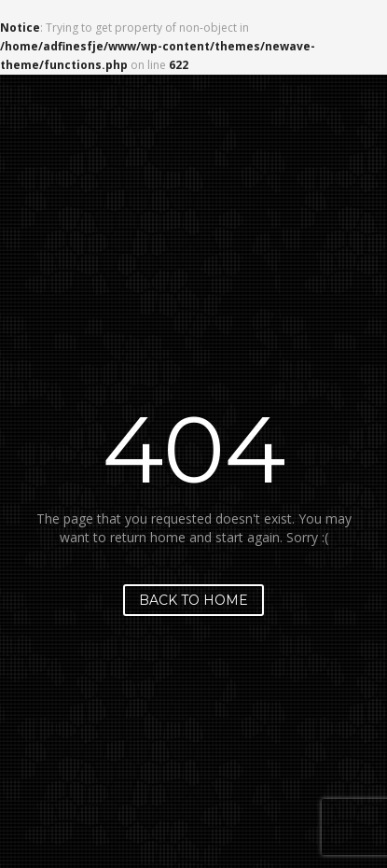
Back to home (193, 600)
